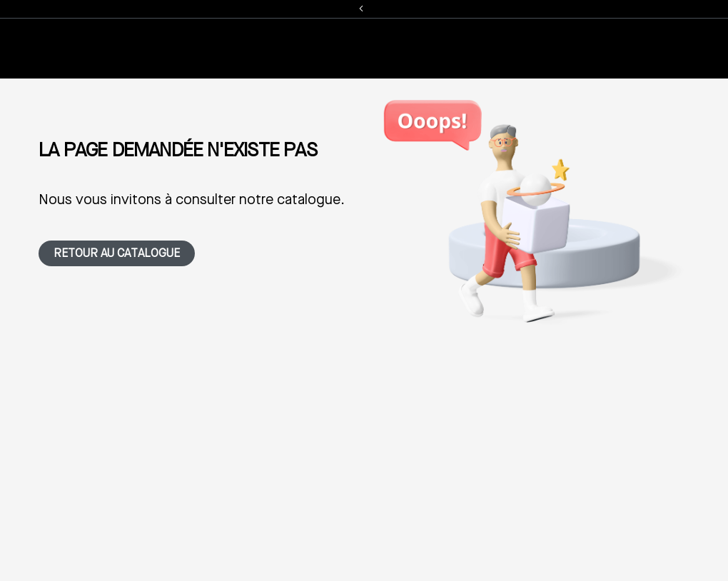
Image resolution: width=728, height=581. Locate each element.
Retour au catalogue (117, 254)
